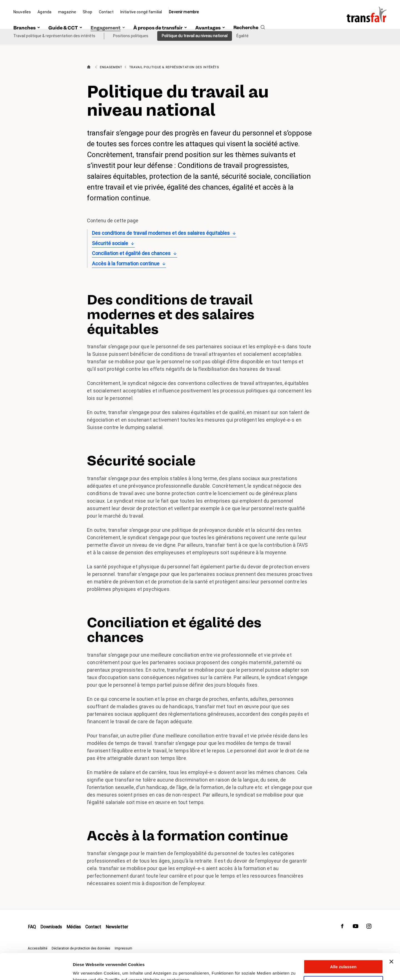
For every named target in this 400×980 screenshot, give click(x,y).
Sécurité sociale (110, 243)
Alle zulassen (343, 941)
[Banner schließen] (391, 936)
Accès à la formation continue (126, 264)
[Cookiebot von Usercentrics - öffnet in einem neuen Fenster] (36, 969)
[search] (249, 21)
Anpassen (344, 957)
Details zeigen (87, 969)
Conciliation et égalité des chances (131, 253)
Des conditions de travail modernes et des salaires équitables (161, 233)
